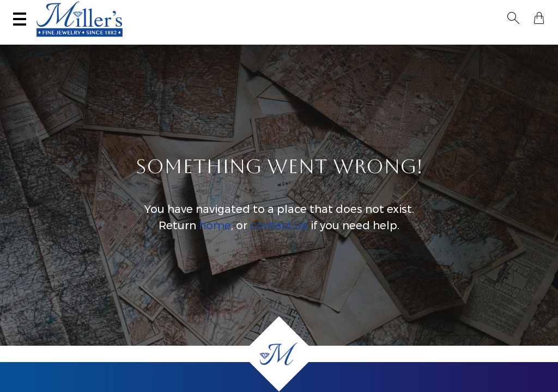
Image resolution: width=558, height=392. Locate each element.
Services (257, 10)
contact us (279, 236)
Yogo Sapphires (143, 41)
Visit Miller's (117, 10)
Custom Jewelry (507, 41)
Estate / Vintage (386, 41)
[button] (517, 10)
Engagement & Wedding (304, 41)
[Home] (279, 354)
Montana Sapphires (217, 41)
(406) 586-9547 (51, 10)
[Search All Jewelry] (436, 10)
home (215, 236)
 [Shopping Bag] (536, 10)
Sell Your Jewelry (191, 10)
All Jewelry (446, 41)
